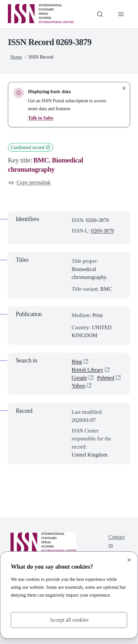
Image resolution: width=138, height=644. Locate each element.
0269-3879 (103, 231)
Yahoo (78, 386)
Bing (77, 362)
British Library (87, 370)
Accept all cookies (69, 620)
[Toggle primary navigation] (121, 14)
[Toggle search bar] (100, 14)
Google (80, 378)
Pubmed (106, 378)
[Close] (129, 560)
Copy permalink (30, 182)
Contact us (117, 541)
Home (16, 57)
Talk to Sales (41, 118)
